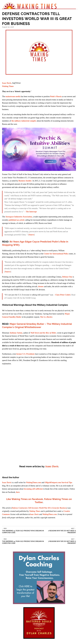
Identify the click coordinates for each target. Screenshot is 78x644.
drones (41, 286)
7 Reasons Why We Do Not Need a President (61, 531)
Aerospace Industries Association (19, 217)
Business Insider (25, 181)
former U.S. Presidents (25, 354)
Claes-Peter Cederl (63, 295)
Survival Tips (67, 482)
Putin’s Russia (56, 96)
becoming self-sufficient (33, 489)
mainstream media (13, 96)
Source (31, 235)
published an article (16, 220)
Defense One (67, 277)
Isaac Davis (7, 83)
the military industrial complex (24, 121)
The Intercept (31, 212)
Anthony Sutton (16, 333)
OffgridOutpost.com (53, 482)
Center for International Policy (56, 254)
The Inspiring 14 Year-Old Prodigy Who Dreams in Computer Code (24, 531)
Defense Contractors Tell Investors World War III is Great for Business (39, 508)
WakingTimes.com (34, 482)
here (18, 492)
